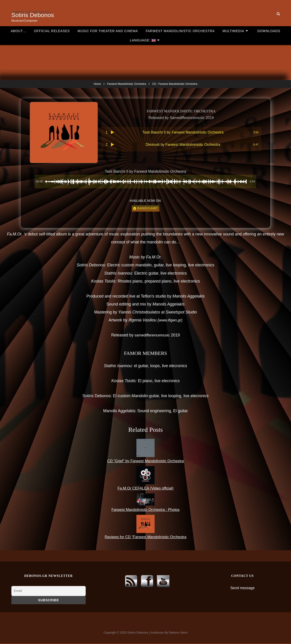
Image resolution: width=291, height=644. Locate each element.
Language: (272, 4)
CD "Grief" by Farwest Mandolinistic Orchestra (146, 461)
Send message (242, 588)
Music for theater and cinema (93, 4)
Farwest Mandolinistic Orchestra (162, 4)
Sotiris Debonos (34, 15)
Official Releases (40, 4)
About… (10, 4)
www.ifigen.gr (170, 321)
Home (97, 84)
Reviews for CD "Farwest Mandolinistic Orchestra (146, 537)
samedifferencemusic (152, 336)
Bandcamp (146, 209)
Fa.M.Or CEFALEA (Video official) (145, 489)
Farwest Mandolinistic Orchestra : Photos (146, 510)
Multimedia (212, 4)
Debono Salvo (178, 633)
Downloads (243, 4)
